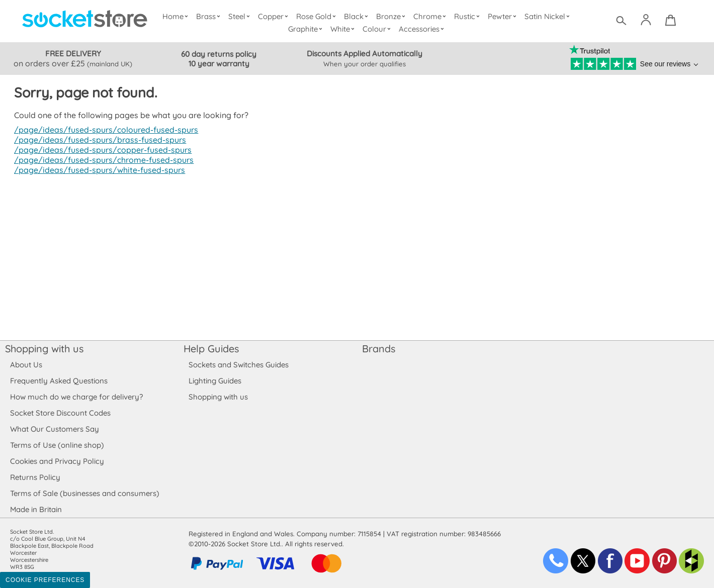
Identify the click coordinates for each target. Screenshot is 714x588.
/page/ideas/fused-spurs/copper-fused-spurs (101, 150)
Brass (211, 16)
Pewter (503, 16)
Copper (275, 16)
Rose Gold (318, 16)
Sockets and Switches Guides (239, 365)
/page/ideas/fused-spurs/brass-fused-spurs (98, 140)
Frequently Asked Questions (59, 381)
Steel (241, 16)
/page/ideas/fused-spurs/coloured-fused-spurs (104, 130)
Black (358, 16)
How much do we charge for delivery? (76, 397)
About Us (26, 365)
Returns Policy (35, 477)
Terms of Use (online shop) (57, 445)
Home (178, 16)
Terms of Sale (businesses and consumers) (84, 493)
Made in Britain (36, 509)
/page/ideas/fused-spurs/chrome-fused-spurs (102, 160)
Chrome (431, 16)
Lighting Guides (215, 381)
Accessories (423, 29)
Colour (378, 29)
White (344, 29)
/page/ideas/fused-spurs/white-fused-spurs (97, 170)
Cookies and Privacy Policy (57, 461)
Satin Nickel (548, 16)
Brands (379, 349)
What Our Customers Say (54, 429)
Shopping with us (44, 349)
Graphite (307, 29)
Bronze (392, 16)
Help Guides (211, 349)
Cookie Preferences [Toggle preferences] (45, 580)
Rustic (468, 16)
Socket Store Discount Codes (60, 413)
